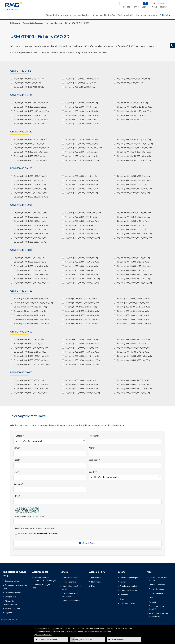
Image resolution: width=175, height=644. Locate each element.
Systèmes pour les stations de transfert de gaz (44, 579)
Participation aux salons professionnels (158, 615)
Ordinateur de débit (13, 593)
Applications (84, 15)
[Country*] (125, 477)
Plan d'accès (96, 582)
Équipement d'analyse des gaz (16, 587)
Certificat (124, 595)
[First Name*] (125, 441)
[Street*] (50, 465)
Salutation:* (19, 436)
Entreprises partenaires (130, 603)
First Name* (94, 436)
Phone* (92, 448)
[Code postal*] (125, 465)
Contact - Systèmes (157, 585)
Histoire (123, 582)
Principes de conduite (129, 586)
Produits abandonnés (71, 601)
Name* (17, 448)
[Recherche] (131, 3)
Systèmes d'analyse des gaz (43, 586)
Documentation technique (33, 23)
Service (136, 7)
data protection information (45, 533)
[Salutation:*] (50, 441)
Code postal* (94, 460)
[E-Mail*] (87, 501)
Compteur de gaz (12, 581)
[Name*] (50, 453)
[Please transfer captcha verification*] (87, 522)
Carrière (146, 7)
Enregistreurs (11, 597)
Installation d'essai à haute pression (71, 595)
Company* (18, 484)
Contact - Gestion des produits (157, 579)
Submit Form (89, 543)
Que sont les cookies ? (43, 635)
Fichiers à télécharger (54, 23)
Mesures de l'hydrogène (104, 15)
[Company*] (50, 489)
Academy (153, 15)
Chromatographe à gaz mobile (72, 588)
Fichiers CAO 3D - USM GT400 (77, 23)
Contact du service (70, 578)
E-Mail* (17, 496)
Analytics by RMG (12, 608)
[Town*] (50, 477)
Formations (96, 578)
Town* (16, 472)
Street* (17, 460)
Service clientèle (69, 582)
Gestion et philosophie (129, 578)
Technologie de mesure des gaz (61, 15)
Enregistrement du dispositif (156, 608)
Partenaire (153, 602)
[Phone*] (125, 453)
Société (127, 7)
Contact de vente (156, 593)
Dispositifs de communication (11, 603)
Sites (122, 599)
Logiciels (9, 613)
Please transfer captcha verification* (30, 516)
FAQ (93, 586)
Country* (93, 472)
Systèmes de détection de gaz (132, 15)
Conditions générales (129, 590)
